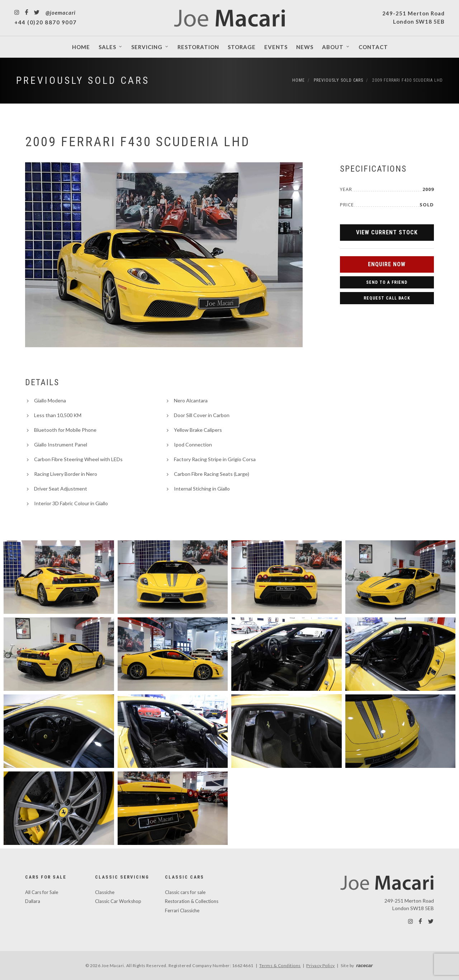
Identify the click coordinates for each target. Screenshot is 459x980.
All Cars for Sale (42, 892)
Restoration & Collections (192, 901)
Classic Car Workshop (118, 901)
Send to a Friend (387, 282)
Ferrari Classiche (182, 910)
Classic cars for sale (185, 892)
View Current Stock (387, 232)
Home (299, 80)
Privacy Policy (321, 965)
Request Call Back (387, 298)
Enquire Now (387, 264)
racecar (364, 965)
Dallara (33, 901)
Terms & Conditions (280, 965)
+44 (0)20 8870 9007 (46, 22)
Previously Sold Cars (83, 80)
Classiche (105, 892)
